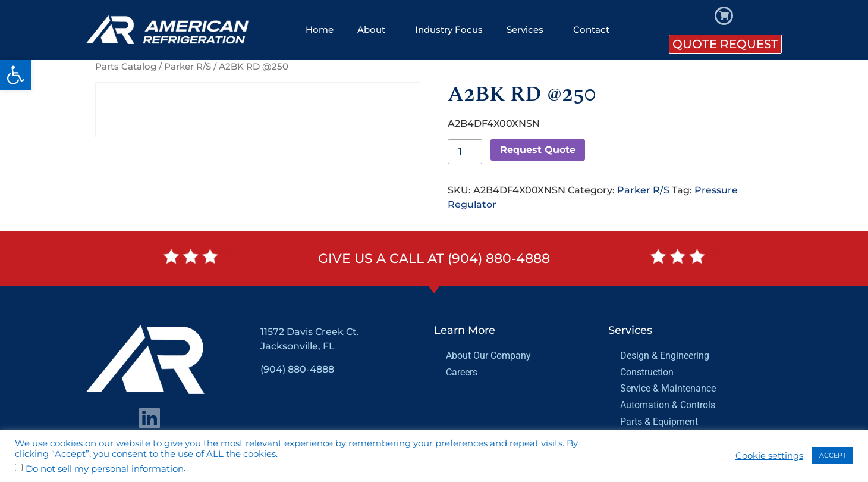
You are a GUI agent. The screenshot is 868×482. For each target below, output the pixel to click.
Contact (591, 29)
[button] (15, 75)
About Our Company (488, 356)
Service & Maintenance (668, 388)
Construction (647, 372)
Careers (462, 372)
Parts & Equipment (659, 422)
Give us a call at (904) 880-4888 (434, 259)
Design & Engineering (665, 356)
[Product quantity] (465, 152)
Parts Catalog (126, 67)
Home (320, 29)
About (374, 30)
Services (528, 30)
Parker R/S (188, 67)
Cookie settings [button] (769, 456)
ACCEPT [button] (833, 455)
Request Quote (538, 150)
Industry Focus (449, 29)
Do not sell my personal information (105, 469)
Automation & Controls (668, 405)
